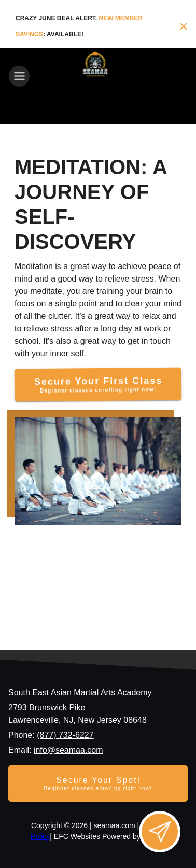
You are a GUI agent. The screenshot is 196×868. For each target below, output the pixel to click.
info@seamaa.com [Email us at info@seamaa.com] (68, 750)
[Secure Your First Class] (98, 384)
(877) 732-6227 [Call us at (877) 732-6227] (65, 735)
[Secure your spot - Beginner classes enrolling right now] (98, 783)
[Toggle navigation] (19, 76)
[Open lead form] (160, 832)
